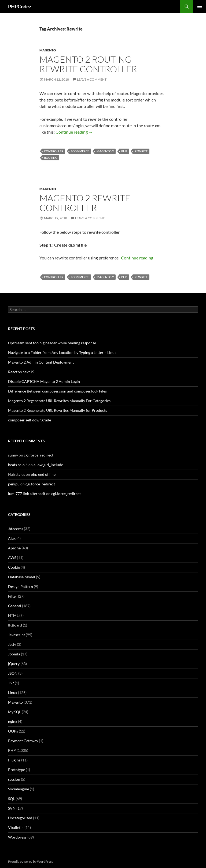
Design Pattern (21, 586)
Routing (51, 158)
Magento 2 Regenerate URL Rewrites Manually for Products (58, 410)
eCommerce (80, 151)
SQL (11, 799)
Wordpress (17, 837)
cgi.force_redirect (39, 455)
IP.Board (15, 625)
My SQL (14, 712)
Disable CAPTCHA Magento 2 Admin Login (44, 381)
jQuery (14, 664)
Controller (54, 151)
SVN (12, 808)
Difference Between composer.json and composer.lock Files (57, 391)
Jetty (12, 644)
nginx (13, 721)
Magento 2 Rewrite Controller (85, 203)
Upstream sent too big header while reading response (52, 343)
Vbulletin (16, 827)
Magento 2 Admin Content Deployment (41, 362)
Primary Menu (200, 6)
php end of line (43, 474)
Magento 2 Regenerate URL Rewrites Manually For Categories (59, 401)
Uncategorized (20, 818)
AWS (12, 558)
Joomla (14, 654)
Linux (13, 692)
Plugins (14, 760)
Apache (14, 548)
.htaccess (16, 529)
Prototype (16, 770)
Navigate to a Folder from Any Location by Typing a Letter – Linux (62, 352)
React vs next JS (21, 372)
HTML (13, 615)
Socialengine (19, 789)
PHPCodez (20, 6)
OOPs (13, 731)
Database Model (22, 577)
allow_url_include (48, 465)
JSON (13, 673)
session (14, 779)
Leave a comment (92, 79)
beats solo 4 (18, 465)
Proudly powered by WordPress (30, 861)
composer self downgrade (30, 420)
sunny (13, 455)
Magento (48, 50)
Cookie (14, 567)
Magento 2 (105, 151)
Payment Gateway (23, 741)
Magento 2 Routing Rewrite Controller (88, 64)
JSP (11, 683)
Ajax (12, 538)
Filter (13, 596)
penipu (14, 484)
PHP (124, 151)
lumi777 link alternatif (27, 494)
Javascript (16, 635)
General (15, 606)
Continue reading (74, 132)
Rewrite (141, 151)
